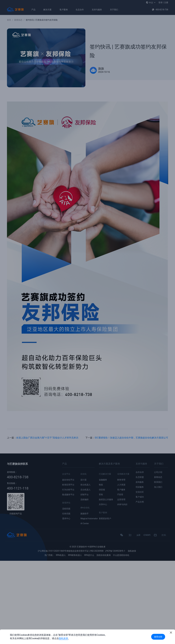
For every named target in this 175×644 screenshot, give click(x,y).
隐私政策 (63, 638)
